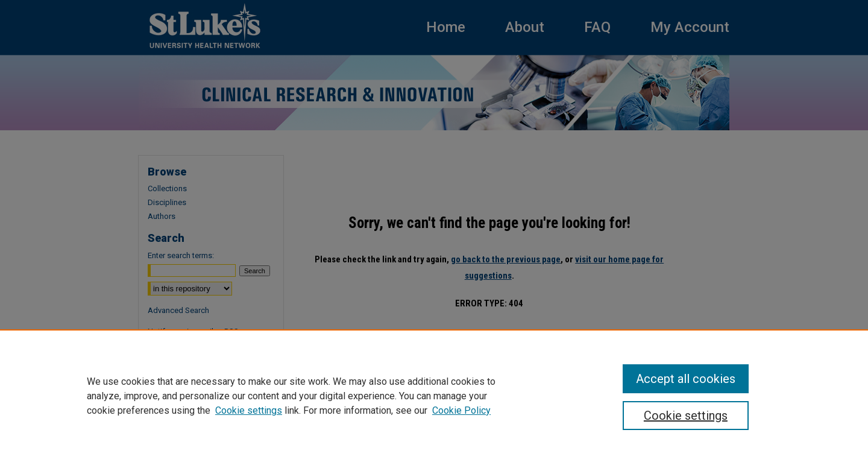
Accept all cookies (686, 379)
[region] (434, 396)
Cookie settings (249, 410)
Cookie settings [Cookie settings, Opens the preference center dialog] (686, 416)
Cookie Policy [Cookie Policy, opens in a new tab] (461, 410)
